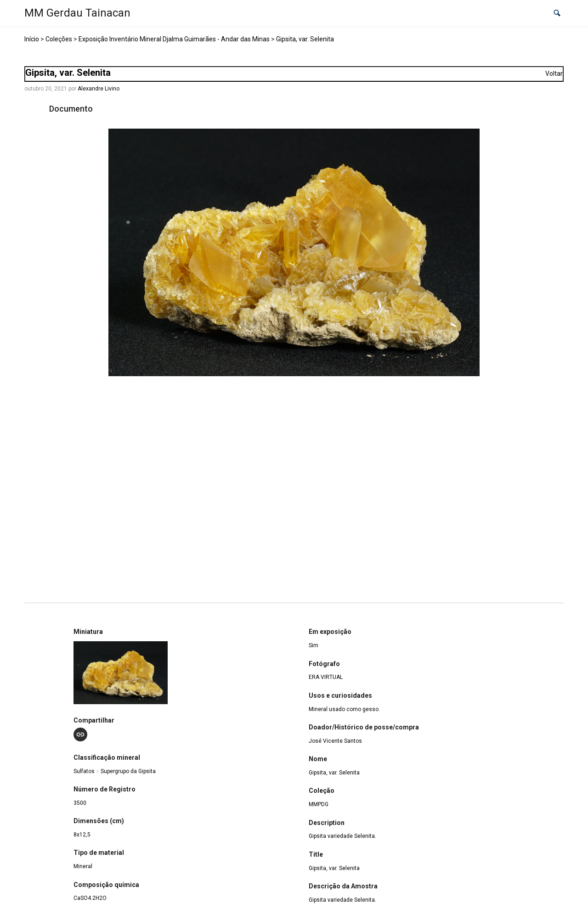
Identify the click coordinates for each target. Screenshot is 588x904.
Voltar (554, 73)
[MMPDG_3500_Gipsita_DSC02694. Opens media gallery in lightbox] (294, 252)
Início (32, 39)
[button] (557, 14)
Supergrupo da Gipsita (128, 771)
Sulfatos (84, 771)
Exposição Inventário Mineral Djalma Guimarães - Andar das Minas (174, 39)
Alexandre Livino (99, 89)
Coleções (59, 39)
